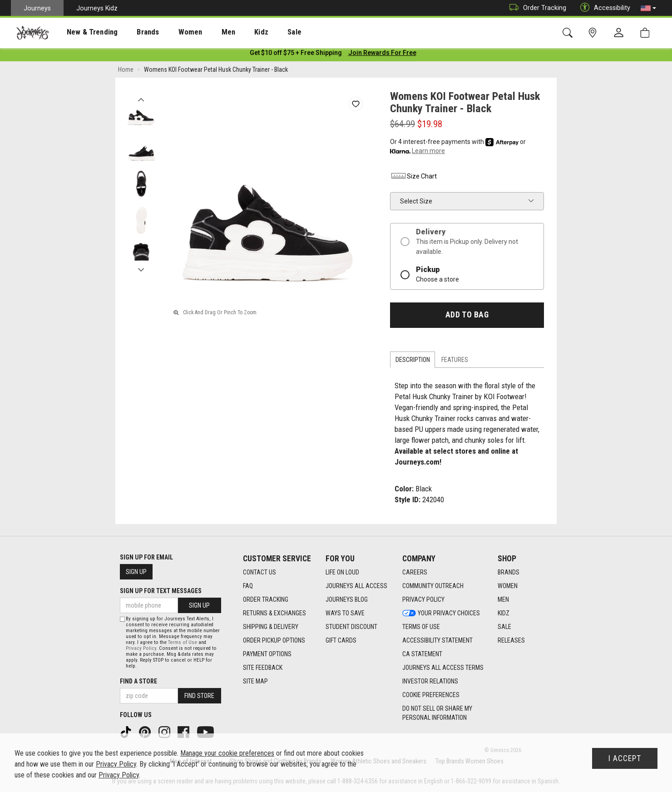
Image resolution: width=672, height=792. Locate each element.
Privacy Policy (141, 648)
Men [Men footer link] (503, 599)
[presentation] (84, 32)
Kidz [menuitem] (234, 32)
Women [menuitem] (171, 32)
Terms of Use (183, 642)
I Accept (625, 758)
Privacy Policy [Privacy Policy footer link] (423, 599)
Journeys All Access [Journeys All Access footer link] (356, 586)
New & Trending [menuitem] (84, 32)
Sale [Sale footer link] (504, 627)
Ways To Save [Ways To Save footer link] (345, 613)
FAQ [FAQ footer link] (248, 586)
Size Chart (413, 178)
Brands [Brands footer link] (509, 572)
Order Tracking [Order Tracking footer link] (266, 599)
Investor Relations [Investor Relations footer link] (430, 681)
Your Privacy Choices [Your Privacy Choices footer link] (441, 613)
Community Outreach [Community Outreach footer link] (433, 586)
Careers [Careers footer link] (415, 572)
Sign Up (136, 572)
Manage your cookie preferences (227, 753)
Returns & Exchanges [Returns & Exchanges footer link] (274, 613)
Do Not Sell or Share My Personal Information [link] (437, 713)
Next (141, 269)
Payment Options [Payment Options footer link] (267, 654)
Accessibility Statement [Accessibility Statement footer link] (437, 640)
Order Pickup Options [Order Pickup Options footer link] (274, 640)
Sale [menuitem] (262, 32)
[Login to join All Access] (296, 54)
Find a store (138, 681)
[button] (648, 8)
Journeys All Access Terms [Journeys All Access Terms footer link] (443, 668)
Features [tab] (455, 361)
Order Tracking (536, 8)
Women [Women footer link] (508, 586)
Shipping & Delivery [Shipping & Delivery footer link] (271, 627)
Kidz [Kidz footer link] (504, 613)
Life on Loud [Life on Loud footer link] (342, 572)
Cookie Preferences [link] (431, 695)
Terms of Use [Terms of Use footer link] (421, 627)
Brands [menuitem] (134, 32)
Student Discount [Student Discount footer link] (351, 627)
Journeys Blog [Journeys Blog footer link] (347, 599)
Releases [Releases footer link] (511, 640)
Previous (141, 99)
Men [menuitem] (204, 32)
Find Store (199, 696)
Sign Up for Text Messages (161, 591)
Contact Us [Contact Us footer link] (259, 572)
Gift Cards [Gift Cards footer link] (341, 640)
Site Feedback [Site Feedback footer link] (263, 668)
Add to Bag (467, 317)
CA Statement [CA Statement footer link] (422, 654)
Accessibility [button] (603, 8)
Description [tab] (413, 361)
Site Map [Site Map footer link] (255, 681)
